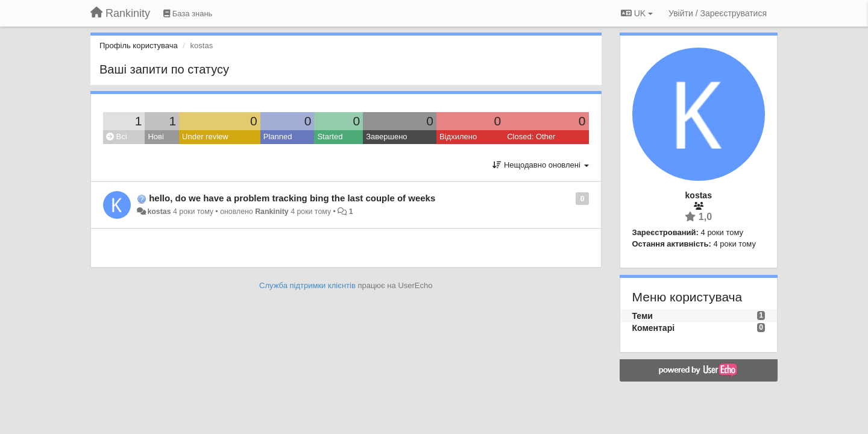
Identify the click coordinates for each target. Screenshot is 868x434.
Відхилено (458, 137)
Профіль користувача (139, 46)
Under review (205, 137)
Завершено (386, 137)
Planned (278, 137)
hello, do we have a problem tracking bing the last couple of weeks (292, 198)
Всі (117, 137)
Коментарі (654, 328)
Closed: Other (531, 137)
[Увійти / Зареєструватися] (718, 13)
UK (637, 13)
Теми (643, 316)
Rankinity (272, 212)
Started (330, 137)
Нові (156, 137)
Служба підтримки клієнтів (307, 285)
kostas (159, 212)
